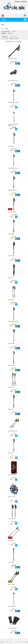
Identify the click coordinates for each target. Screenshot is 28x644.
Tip (3, 39)
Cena (13, 31)
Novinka (17, 39)
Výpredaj (11, 39)
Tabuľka (9, 33)
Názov (9, 31)
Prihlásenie (17, 2)
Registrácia (24, 2)
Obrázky (3, 33)
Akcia (7, 39)
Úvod (3, 29)
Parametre (5, 36)
